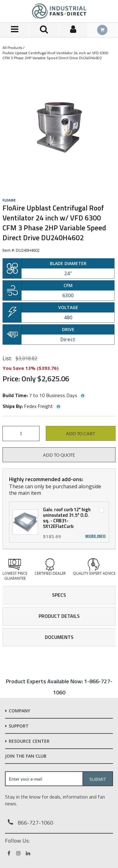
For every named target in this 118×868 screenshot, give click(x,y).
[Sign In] (73, 30)
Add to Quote (59, 455)
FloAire (9, 200)
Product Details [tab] (59, 616)
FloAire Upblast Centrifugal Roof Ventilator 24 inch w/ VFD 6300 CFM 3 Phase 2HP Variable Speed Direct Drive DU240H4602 (55, 55)
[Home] (59, 11)
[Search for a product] (44, 30)
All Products (12, 48)
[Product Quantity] (21, 434)
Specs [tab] (59, 595)
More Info (95, 536)
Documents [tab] (59, 637)
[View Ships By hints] (58, 407)
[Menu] (15, 30)
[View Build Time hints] (83, 396)
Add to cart (80, 434)
